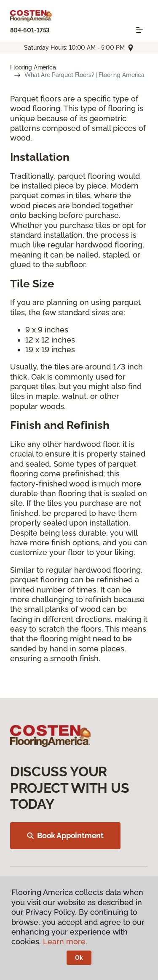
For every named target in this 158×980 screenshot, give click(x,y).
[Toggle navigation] (139, 30)
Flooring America (33, 67)
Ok (79, 958)
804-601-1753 (30, 30)
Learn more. (65, 941)
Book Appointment (65, 835)
